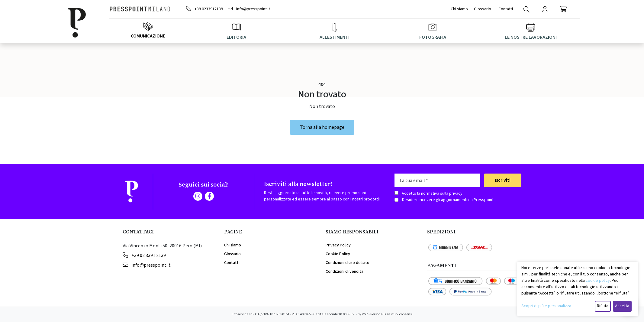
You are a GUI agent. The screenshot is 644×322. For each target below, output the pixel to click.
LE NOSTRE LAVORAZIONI (531, 32)
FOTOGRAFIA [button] (433, 32)
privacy (456, 194)
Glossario (483, 9)
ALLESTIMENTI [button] (335, 32)
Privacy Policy (338, 245)
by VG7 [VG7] (363, 314)
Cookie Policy (338, 254)
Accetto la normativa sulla (432, 194)
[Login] (545, 9)
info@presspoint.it (249, 9)
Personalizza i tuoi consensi (391, 314)
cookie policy (598, 281)
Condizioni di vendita (345, 272)
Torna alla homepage (322, 127)
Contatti (506, 9)
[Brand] (83, 21)
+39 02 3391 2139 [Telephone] (144, 255)
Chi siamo (459, 9)
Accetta (622, 306)
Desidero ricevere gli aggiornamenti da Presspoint (448, 200)
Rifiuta (603, 306)
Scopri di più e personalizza (546, 306)
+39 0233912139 (204, 9)
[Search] (527, 9)
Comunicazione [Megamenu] (148, 31)
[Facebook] (209, 196)
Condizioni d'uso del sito (348, 263)
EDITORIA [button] (236, 32)
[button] (563, 9)
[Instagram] (198, 196)
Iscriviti (503, 180)
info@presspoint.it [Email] (147, 265)
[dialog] (578, 289)
